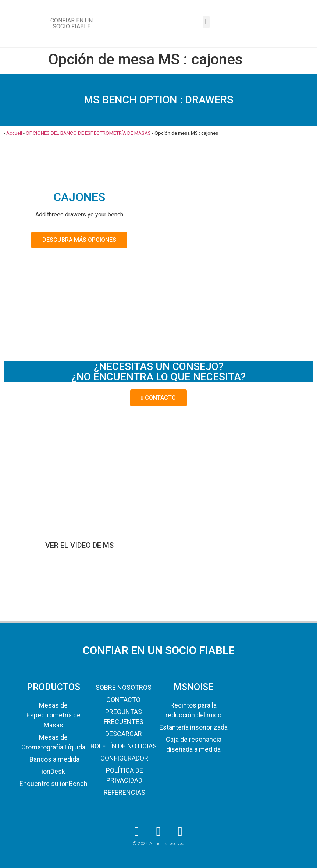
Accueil (14, 133)
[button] (206, 22)
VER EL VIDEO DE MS (79, 545)
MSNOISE (193, 687)
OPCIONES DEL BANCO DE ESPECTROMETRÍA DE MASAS (88, 133)
